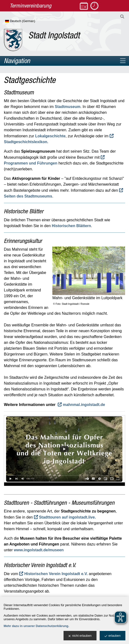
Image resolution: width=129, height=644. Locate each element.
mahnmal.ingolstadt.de (84, 405)
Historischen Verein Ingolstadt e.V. (56, 574)
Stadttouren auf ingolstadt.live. (68, 517)
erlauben (113, 636)
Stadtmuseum (68, 107)
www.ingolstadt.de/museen (39, 550)
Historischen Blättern (71, 226)
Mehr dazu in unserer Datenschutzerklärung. (36, 626)
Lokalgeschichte (50, 136)
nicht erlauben (80, 636)
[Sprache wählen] (28, 21)
